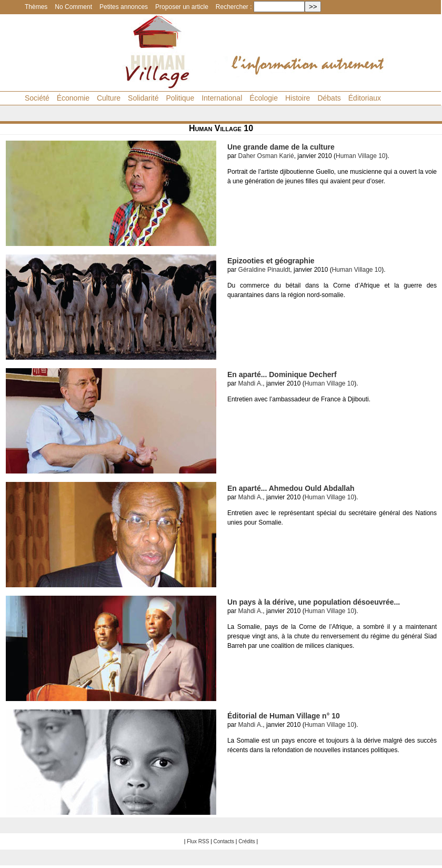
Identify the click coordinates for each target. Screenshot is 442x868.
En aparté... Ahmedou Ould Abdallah (291, 488)
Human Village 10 (361, 156)
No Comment (73, 7)
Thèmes (36, 7)
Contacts (224, 841)
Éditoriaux (365, 98)
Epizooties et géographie (271, 261)
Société (37, 98)
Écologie (264, 98)
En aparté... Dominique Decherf (282, 374)
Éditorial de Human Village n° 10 (284, 716)
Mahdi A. (251, 383)
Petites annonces (124, 7)
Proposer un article (182, 7)
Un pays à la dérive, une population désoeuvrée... (314, 602)
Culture (109, 98)
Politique (180, 98)
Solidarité (143, 98)
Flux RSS (198, 841)
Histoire (298, 98)
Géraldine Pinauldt (264, 270)
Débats (329, 98)
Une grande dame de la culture (281, 147)
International (222, 98)
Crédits (247, 841)
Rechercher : (234, 7)
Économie (73, 98)
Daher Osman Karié (266, 156)
